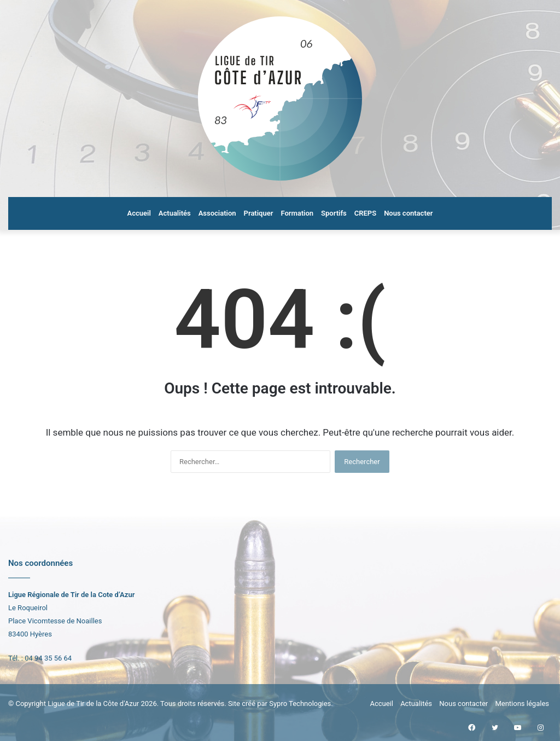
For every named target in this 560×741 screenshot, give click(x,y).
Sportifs (334, 213)
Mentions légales (522, 704)
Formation (297, 213)
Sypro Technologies (300, 704)
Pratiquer (259, 213)
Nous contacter (408, 213)
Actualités (175, 213)
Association (217, 213)
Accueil (139, 213)
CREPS (365, 213)
